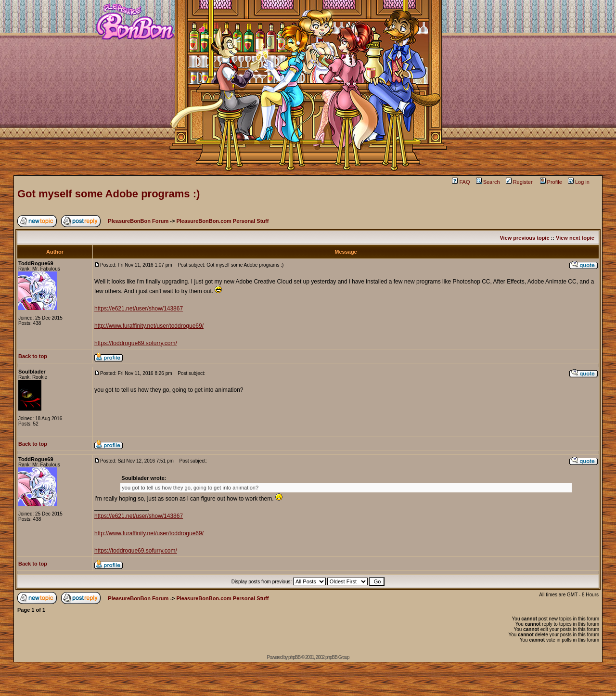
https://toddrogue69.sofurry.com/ (136, 343)
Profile (551, 182)
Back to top (33, 356)
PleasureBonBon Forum (138, 221)
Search (488, 182)
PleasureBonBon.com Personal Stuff (222, 221)
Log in (579, 182)
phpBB (294, 657)
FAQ (461, 182)
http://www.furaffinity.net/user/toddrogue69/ (149, 326)
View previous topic (524, 238)
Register (519, 182)
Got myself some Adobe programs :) (109, 194)
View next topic (575, 238)
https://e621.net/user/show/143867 (139, 309)
